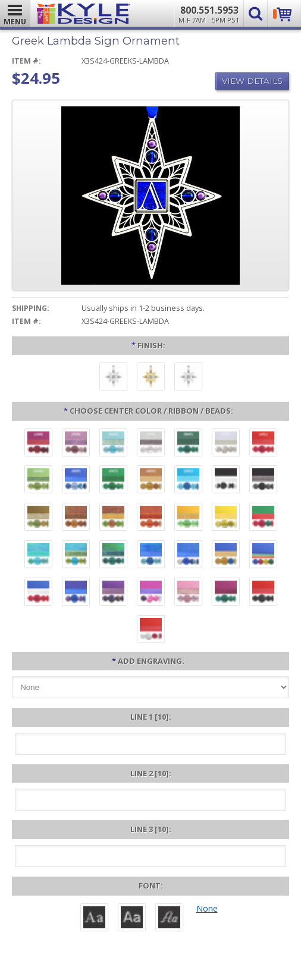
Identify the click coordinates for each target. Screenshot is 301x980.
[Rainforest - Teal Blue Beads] (113, 556)
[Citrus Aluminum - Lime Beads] (188, 518)
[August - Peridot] (38, 481)
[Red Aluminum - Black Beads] (263, 593)
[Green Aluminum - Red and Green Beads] (263, 518)
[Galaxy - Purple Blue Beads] (76, 593)
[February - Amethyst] (76, 444)
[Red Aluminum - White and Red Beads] (151, 631)
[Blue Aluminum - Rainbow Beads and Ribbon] (263, 556)
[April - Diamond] (151, 444)
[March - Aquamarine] (113, 444)
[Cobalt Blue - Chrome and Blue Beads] (188, 556)
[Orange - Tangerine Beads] (151, 518)
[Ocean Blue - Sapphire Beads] (151, 556)
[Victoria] (169, 919)
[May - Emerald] (188, 444)
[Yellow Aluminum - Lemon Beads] (226, 518)
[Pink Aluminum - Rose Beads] (188, 593)
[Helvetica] (132, 919)
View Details (252, 81)
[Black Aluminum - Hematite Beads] (263, 481)
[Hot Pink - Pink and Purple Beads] (151, 593)
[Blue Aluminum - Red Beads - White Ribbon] (38, 593)
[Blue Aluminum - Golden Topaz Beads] (226, 556)
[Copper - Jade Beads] (113, 518)
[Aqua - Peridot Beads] (76, 556)
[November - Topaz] (151, 481)
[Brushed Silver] (113, 378)
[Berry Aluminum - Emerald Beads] (226, 593)
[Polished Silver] (188, 378)
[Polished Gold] (151, 378)
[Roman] (94, 919)
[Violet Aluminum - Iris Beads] (113, 593)
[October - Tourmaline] (113, 481)
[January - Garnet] (38, 444)
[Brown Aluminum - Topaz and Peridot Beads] (38, 518)
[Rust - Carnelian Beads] (76, 518)
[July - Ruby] (263, 444)
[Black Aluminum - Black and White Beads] (226, 481)
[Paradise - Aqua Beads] (38, 556)
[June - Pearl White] (226, 444)
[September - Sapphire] (76, 481)
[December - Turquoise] (188, 481)
